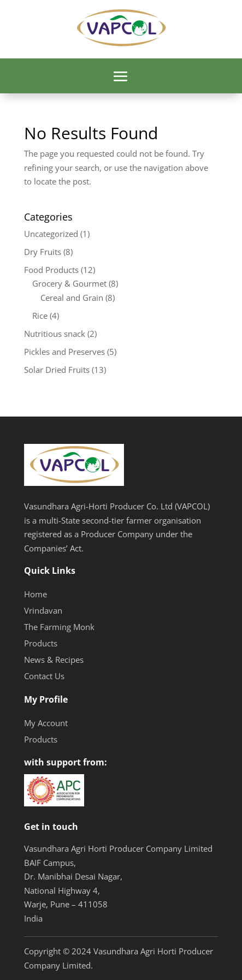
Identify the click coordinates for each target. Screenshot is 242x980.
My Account (46, 723)
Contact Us (44, 676)
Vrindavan (43, 610)
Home (36, 594)
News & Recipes (54, 660)
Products (41, 643)
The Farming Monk (59, 627)
